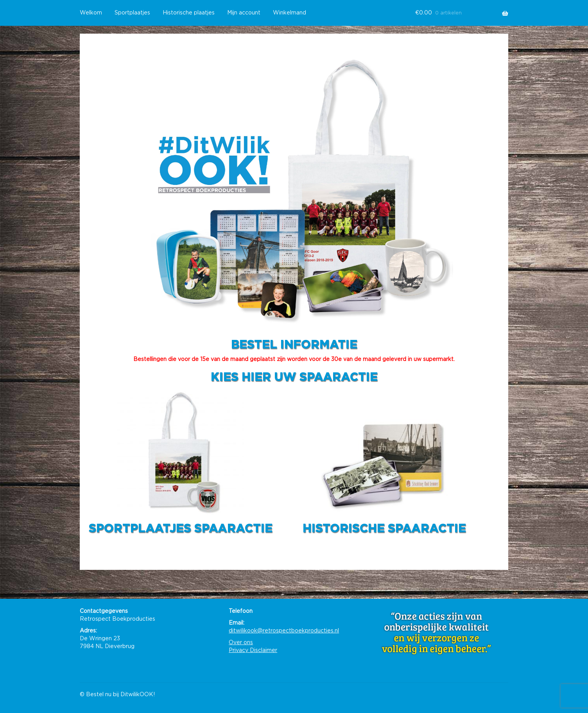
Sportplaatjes (132, 13)
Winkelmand (290, 13)
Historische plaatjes (189, 13)
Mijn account (244, 13)
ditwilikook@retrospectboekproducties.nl (284, 631)
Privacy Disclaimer (253, 650)
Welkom (91, 13)
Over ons (241, 643)
